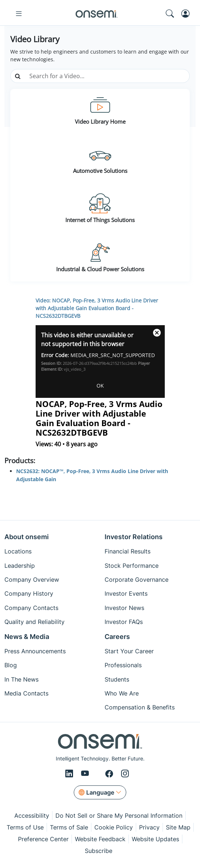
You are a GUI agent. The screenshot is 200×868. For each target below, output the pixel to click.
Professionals (123, 665)
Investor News (124, 608)
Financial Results (128, 551)
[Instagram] (125, 774)
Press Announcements (35, 651)
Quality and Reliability (34, 622)
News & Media (27, 637)
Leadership (20, 566)
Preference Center (43, 839)
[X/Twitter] (98, 774)
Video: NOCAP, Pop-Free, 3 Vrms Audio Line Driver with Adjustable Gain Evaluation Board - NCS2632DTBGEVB (97, 308)
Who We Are (122, 693)
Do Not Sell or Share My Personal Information (119, 816)
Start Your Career (129, 651)
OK (100, 386)
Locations (18, 551)
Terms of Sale (69, 827)
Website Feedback (100, 839)
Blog (11, 665)
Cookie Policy (114, 827)
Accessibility (32, 816)
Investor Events (126, 593)
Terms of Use (25, 827)
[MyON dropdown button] (188, 14)
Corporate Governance (137, 580)
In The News (21, 679)
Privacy (149, 827)
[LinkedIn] (70, 774)
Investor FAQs (124, 622)
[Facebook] (110, 774)
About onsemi (27, 537)
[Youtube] (86, 774)
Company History (29, 593)
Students (117, 679)
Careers (117, 637)
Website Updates (155, 839)
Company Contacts (31, 608)
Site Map (178, 827)
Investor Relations (134, 537)
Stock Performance (132, 566)
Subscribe (99, 851)
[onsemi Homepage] (97, 14)
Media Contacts (26, 693)
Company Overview (32, 580)
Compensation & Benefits (140, 707)
